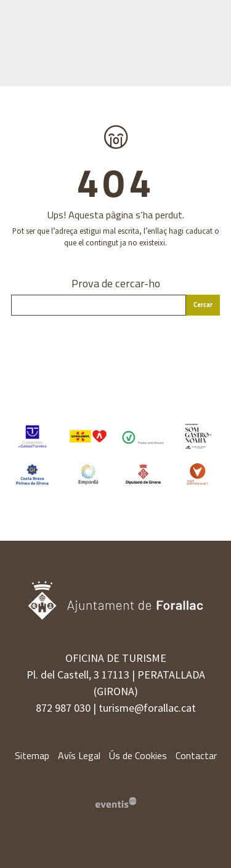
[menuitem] (32, 755)
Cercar (203, 305)
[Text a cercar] (99, 305)
